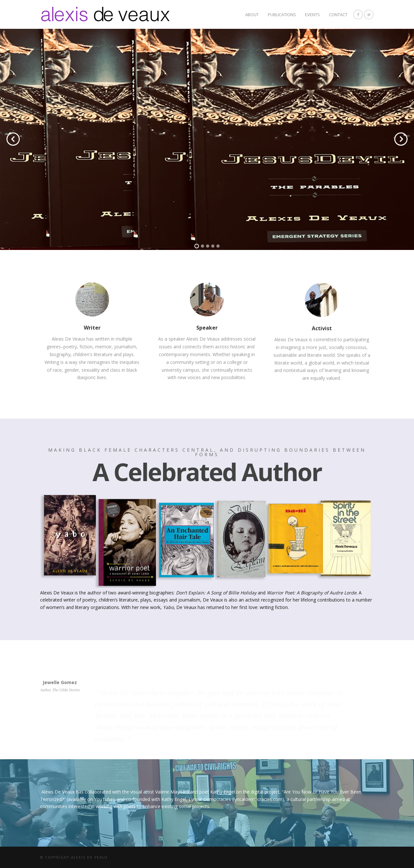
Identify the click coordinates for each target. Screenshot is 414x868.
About (252, 15)
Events (312, 15)
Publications (282, 15)
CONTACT (338, 15)
